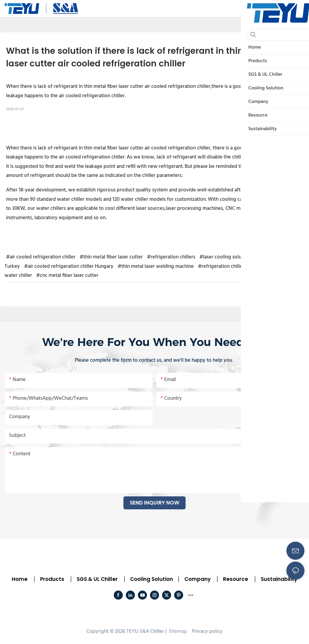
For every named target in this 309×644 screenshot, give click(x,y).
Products (52, 579)
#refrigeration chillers (171, 257)
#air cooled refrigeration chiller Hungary (69, 266)
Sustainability (279, 579)
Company (198, 579)
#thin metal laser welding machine (156, 266)
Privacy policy (207, 631)
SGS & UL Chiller (97, 579)
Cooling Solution (151, 579)
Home (20, 579)
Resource (236, 579)
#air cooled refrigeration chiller (41, 257)
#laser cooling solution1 (226, 257)
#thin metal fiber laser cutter (111, 257)
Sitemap (177, 631)
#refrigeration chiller (221, 266)
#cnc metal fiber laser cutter (67, 276)
